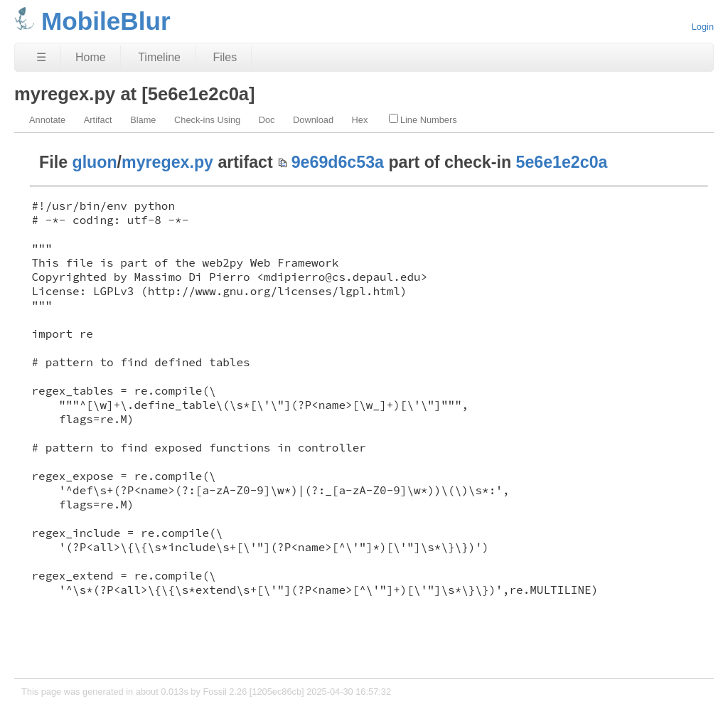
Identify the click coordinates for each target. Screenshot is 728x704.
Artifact (98, 120)
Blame (143, 120)
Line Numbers (423, 119)
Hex (360, 120)
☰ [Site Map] (41, 57)
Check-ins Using (207, 120)
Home (91, 57)
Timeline (159, 57)
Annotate (47, 120)
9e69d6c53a (338, 162)
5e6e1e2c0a (562, 162)
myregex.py (167, 162)
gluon (95, 162)
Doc (267, 120)
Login (703, 27)
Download (313, 120)
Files (225, 57)
